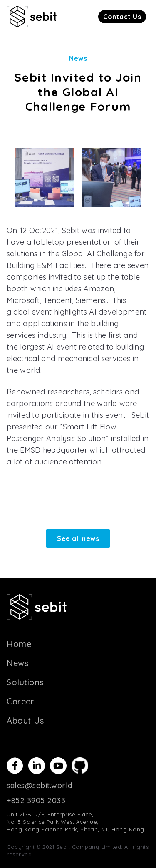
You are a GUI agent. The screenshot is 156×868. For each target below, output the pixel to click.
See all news (78, 538)
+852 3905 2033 (36, 800)
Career (20, 701)
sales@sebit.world (40, 785)
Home (19, 644)
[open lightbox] (44, 177)
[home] (32, 16)
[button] (122, 17)
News (17, 663)
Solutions (25, 682)
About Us (25, 720)
